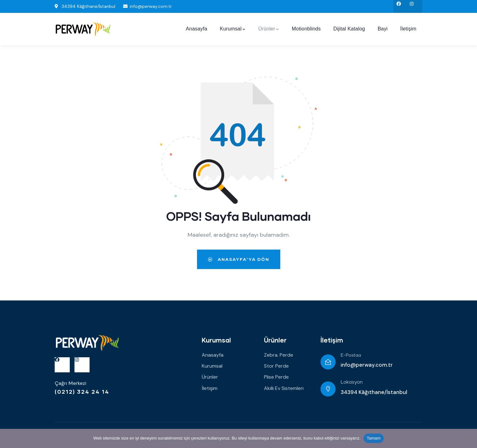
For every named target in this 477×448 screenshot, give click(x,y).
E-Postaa (351, 355)
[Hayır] (469, 438)
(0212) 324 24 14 (82, 391)
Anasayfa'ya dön (239, 259)
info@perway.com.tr (367, 365)
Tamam (374, 438)
